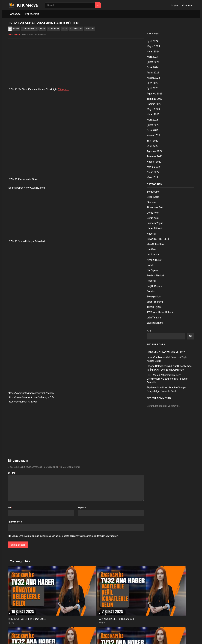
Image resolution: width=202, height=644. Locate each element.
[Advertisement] (76, 64)
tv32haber (90, 29)
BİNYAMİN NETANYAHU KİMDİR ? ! (166, 352)
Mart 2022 (152, 177)
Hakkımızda (187, 5)
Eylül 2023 (153, 88)
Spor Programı (155, 302)
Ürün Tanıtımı (154, 318)
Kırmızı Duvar (154, 260)
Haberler (151, 234)
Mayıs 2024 (153, 46)
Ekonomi (151, 202)
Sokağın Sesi (154, 297)
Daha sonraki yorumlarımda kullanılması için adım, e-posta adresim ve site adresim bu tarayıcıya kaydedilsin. (65, 536)
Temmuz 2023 (155, 99)
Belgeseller (153, 192)
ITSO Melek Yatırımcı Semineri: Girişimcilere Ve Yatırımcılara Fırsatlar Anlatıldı (167, 379)
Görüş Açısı (153, 213)
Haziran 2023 (154, 104)
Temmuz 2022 (155, 156)
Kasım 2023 (153, 78)
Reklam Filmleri (155, 276)
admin (16, 29)
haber (42, 29)
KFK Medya (27, 5)
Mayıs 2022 (153, 167)
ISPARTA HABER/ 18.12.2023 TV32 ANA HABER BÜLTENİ (174, 626)
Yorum (12, 473)
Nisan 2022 (153, 172)
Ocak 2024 (153, 67)
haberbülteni (53, 29)
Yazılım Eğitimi (155, 323)
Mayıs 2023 (153, 109)
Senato (151, 291)
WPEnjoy (51, 639)
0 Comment (41, 35)
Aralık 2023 (153, 73)
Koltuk (150, 265)
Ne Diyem (152, 270)
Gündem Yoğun (155, 223)
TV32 (64, 29)
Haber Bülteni (14, 35)
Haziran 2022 (154, 162)
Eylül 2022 (153, 146)
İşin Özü (151, 249)
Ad (10, 508)
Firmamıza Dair (155, 207)
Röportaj (151, 281)
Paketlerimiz (32, 14)
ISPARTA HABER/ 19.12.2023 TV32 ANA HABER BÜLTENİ (137, 626)
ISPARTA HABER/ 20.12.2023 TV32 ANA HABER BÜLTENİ (99, 626)
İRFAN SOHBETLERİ (158, 239)
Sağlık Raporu (154, 286)
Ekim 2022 (153, 141)
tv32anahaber (76, 29)
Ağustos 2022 (155, 151)
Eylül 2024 (153, 41)
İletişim (174, 5)
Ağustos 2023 (155, 94)
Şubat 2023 (153, 125)
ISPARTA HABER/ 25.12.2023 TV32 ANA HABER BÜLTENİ (62, 626)
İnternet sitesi (15, 522)
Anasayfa (15, 14)
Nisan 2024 (153, 52)
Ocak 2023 (153, 130)
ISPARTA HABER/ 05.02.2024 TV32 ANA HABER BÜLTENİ (137, 591)
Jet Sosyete (154, 255)
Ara (149, 331)
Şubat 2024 (153, 62)
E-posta (83, 508)
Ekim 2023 (153, 83)
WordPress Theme (35, 639)
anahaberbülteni (29, 29)
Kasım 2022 (153, 135)
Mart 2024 (152, 57)
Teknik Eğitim (154, 307)
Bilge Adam (153, 197)
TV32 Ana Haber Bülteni (160, 312)
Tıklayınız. (64, 89)
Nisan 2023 (153, 114)
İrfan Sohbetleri (155, 244)
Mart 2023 (152, 120)
